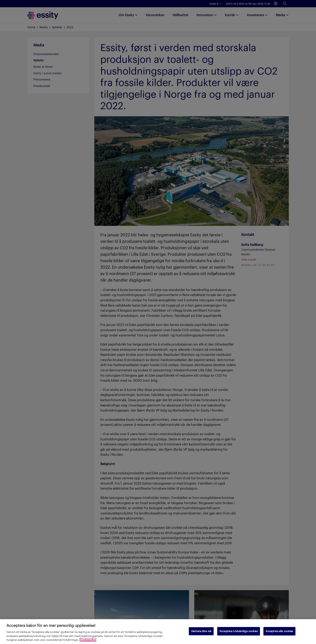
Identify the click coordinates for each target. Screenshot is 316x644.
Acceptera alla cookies (279, 631)
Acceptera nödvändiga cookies (239, 631)
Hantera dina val (201, 631)
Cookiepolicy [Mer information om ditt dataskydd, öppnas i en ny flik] (88, 640)
